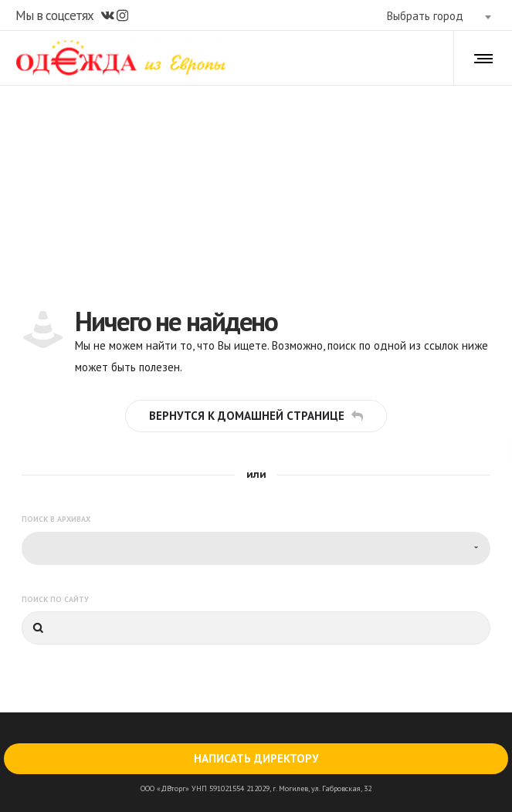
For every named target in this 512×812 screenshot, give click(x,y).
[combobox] (439, 16)
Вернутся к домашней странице (256, 416)
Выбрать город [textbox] (425, 16)
